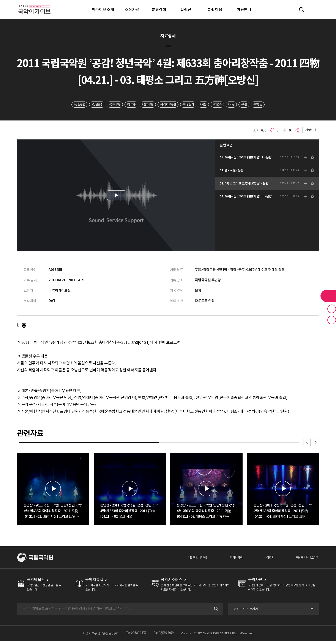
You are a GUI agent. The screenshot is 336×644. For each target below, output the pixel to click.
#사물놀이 (190, 105)
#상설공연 (69, 105)
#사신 (239, 105)
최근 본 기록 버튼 (332, 320)
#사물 (207, 105)
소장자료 (132, 10)
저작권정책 (226, 560)
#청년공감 (88, 105)
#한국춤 (127, 105)
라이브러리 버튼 (328, 296)
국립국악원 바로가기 (304, 560)
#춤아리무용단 (168, 105)
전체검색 (302, 10)
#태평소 (223, 105)
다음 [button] (315, 445)
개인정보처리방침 (184, 560)
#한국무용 (145, 105)
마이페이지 (314, 10)
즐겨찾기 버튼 (332, 309)
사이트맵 (262, 560)
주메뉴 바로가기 (0, 0)
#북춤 (253, 105)
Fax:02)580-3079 (165, 636)
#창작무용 (108, 105)
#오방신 (269, 105)
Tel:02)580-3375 (135, 636)
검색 (215, 611)
